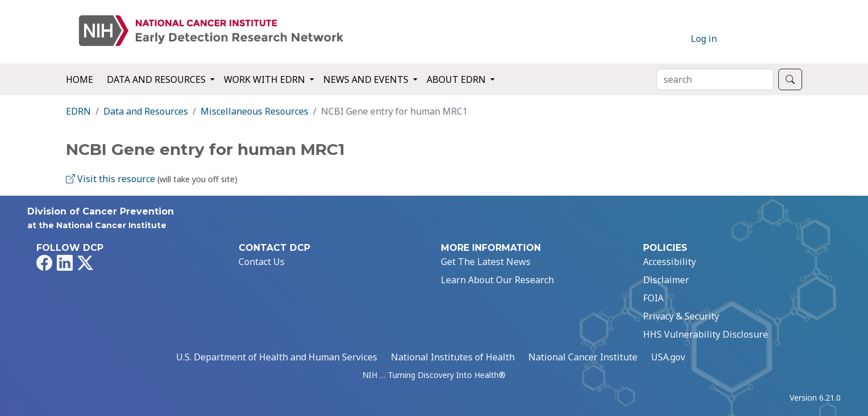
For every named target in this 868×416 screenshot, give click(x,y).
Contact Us (262, 262)
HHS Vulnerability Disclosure (706, 334)
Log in (704, 39)
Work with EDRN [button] (266, 79)
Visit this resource (110, 179)
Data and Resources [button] (157, 79)
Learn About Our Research (497, 280)
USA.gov (668, 357)
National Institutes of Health (453, 357)
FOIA (653, 298)
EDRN (78, 111)
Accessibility (669, 262)
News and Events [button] (367, 79)
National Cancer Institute (583, 357)
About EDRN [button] (457, 79)
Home (80, 79)
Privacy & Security (681, 316)
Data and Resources (146, 111)
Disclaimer (666, 280)
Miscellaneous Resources (254, 111)
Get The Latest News (486, 262)
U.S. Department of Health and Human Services (277, 357)
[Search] (715, 79)
